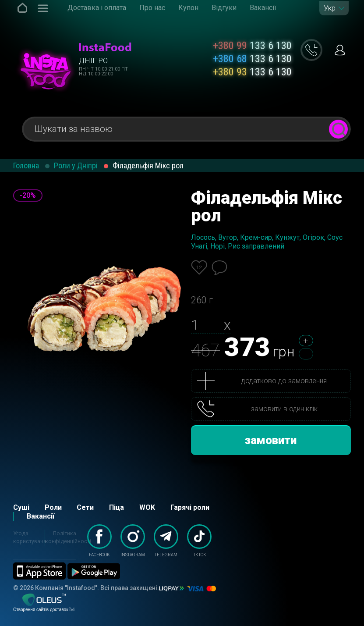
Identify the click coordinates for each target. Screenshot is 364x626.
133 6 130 (252, 46)
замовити (271, 440)
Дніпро (93, 60)
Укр (330, 8)
